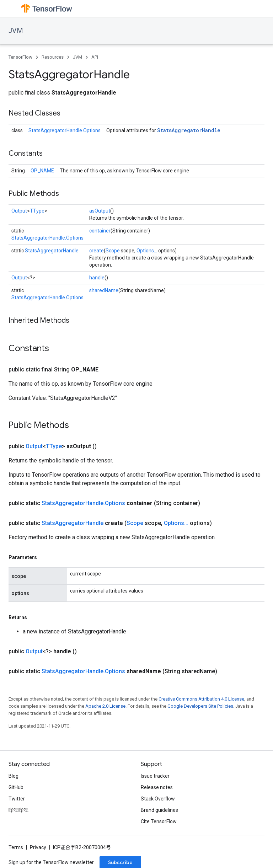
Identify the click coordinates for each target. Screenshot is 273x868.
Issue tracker (155, 776)
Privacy (38, 847)
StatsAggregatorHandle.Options (65, 130)
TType (37, 211)
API (95, 57)
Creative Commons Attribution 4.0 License (201, 699)
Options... (147, 251)
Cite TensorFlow (159, 821)
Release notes (157, 787)
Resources (53, 57)
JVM (16, 31)
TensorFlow (20, 57)
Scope (113, 251)
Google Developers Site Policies (200, 706)
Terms (16, 847)
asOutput (100, 211)
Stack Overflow (158, 799)
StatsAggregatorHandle (189, 130)
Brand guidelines (159, 810)
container (100, 231)
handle (97, 278)
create (97, 251)
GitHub (16, 787)
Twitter (17, 799)
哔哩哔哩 (18, 810)
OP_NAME (42, 171)
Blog (14, 776)
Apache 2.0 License (105, 706)
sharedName (104, 290)
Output (19, 211)
